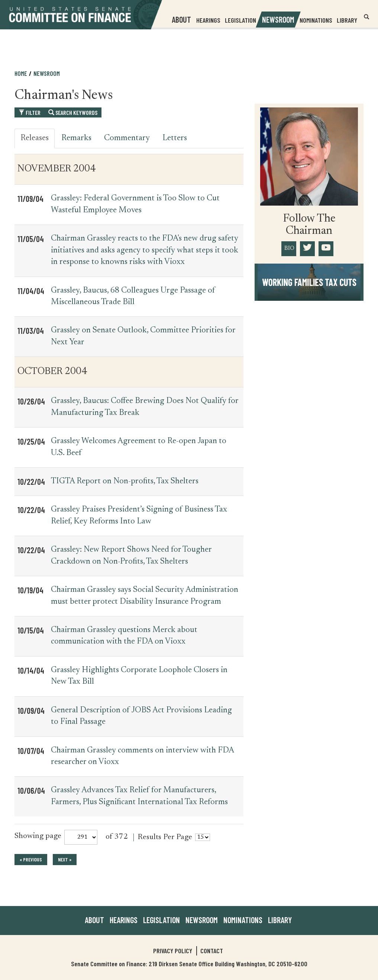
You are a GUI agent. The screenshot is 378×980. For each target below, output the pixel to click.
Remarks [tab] (76, 138)
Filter (30, 112)
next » (65, 859)
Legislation (240, 20)
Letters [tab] (175, 138)
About (94, 920)
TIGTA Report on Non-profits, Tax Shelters (125, 481)
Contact (212, 951)
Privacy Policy (173, 951)
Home (21, 73)
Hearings (208, 20)
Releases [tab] (35, 138)
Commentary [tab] (127, 138)
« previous (31, 859)
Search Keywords (73, 112)
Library (347, 20)
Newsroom (47, 73)
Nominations (316, 20)
